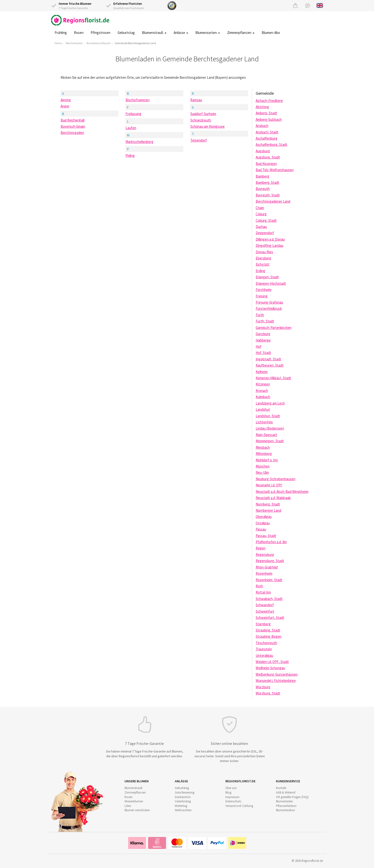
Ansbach (262, 126)
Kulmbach (263, 397)
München (263, 466)
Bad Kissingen (266, 164)
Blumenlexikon (286, 810)
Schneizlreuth (201, 120)
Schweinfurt (265, 611)
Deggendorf (265, 233)
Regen (261, 548)
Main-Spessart (266, 435)
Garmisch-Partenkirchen (274, 328)
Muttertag (181, 806)
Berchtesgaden (72, 133)
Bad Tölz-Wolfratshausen (275, 170)
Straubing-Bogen (269, 636)
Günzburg (263, 334)
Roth (259, 586)
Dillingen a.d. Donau (270, 239)
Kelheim (262, 372)
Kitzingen (263, 384)
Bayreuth (263, 189)
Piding (130, 155)
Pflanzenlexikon (286, 806)
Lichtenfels (264, 422)
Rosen (79, 33)
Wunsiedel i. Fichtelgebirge (276, 681)
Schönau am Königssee (208, 126)
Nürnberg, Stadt (268, 504)
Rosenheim (264, 573)
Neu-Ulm (262, 472)
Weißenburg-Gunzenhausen (277, 674)
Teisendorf (199, 140)
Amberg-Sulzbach (269, 119)
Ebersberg (263, 258)
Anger (65, 106)
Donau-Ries (264, 252)
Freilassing (133, 114)
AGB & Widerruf (286, 792)
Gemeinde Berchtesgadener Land (135, 43)
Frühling (61, 33)
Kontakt (281, 788)
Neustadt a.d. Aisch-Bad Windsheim (282, 492)
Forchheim (264, 290)
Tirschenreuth (266, 643)
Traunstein (264, 649)
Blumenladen (74, 43)
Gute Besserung (185, 792)
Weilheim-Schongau (270, 668)
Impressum (232, 797)
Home (58, 43)
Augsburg (263, 151)
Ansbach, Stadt (267, 132)
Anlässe (181, 33)
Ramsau (196, 100)
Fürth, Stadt (265, 321)
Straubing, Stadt (268, 630)
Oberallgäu (264, 517)
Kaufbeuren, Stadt (270, 365)
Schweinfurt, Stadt (270, 618)
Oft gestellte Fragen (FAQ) (292, 797)
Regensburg (265, 555)
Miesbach (263, 447)
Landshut (263, 409)
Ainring (66, 100)
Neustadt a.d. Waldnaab (273, 498)
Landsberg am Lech (270, 403)
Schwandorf (265, 605)
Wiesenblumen (134, 801)
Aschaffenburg (267, 138)
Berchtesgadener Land (273, 201)
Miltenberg (264, 454)
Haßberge (263, 340)
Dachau (261, 227)
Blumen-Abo (271, 33)
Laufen (131, 128)
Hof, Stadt (263, 353)
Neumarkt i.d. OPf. (269, 485)
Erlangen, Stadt (267, 277)
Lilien (128, 806)
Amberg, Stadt (266, 113)
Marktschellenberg (139, 142)
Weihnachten (183, 810)
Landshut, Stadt (268, 416)
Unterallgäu (264, 655)
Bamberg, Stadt (268, 182)
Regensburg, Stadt (270, 561)
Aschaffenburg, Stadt (272, 145)
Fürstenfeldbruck (269, 308)
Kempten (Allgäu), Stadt (273, 378)
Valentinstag (183, 801)
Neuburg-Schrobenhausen (275, 479)
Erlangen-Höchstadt (271, 283)
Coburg (261, 214)
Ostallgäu (263, 523)
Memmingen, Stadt (270, 441)
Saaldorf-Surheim (203, 114)
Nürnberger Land (268, 510)
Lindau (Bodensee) (270, 428)
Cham (260, 208)
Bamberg (262, 176)
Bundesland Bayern (99, 43)
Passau (261, 529)
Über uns (231, 788)
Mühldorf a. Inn (267, 460)
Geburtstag (126, 33)
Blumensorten (208, 33)
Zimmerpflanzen (241, 33)
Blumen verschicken (137, 810)
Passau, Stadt (266, 536)
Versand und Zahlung (239, 806)
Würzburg (263, 687)
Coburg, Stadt (266, 220)
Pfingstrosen (101, 33)
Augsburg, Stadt (268, 157)
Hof (259, 346)
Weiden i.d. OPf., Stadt (272, 662)
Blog (228, 792)
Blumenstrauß (154, 33)
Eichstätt (263, 264)
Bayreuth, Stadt (268, 195)
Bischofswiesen (138, 100)
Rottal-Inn (263, 592)
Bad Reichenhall (73, 120)
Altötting (262, 107)
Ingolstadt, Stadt (268, 359)
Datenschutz (233, 801)
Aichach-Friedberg (269, 101)
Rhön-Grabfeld (267, 567)
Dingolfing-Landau (270, 245)
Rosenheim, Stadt (269, 580)
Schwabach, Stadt (269, 599)
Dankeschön (183, 797)
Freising (262, 296)
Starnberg (263, 624)
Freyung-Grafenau (269, 302)
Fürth (260, 315)
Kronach (262, 391)
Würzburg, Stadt (268, 693)
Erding (260, 271)
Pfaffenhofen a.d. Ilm (271, 542)
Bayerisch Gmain (73, 126)
